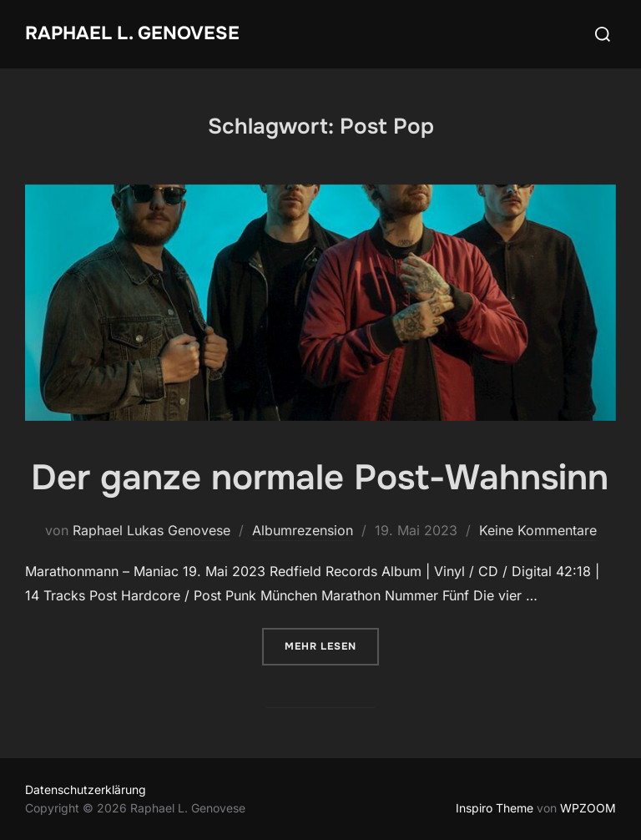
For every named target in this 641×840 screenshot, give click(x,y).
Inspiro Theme (495, 808)
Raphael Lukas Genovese (151, 530)
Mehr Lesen (332, 645)
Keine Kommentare (538, 530)
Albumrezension (303, 530)
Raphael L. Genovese (132, 33)
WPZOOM (588, 808)
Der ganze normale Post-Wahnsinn (320, 478)
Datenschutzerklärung (86, 789)
